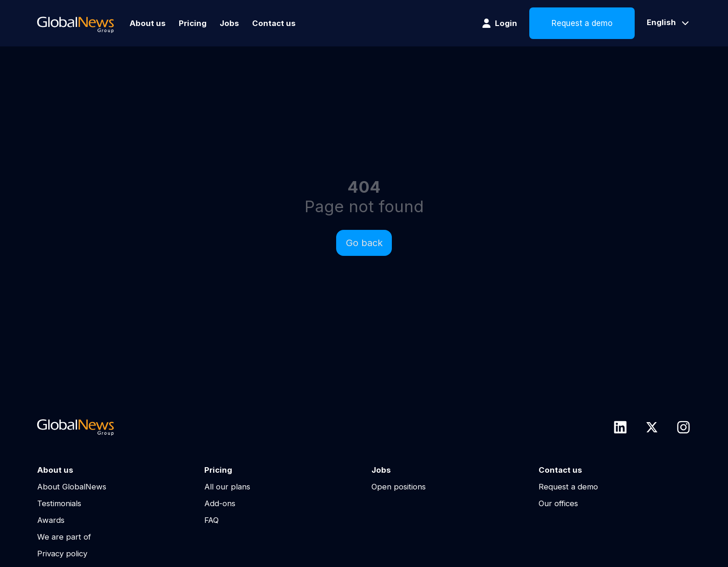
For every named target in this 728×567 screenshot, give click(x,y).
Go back (364, 243)
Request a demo (582, 23)
